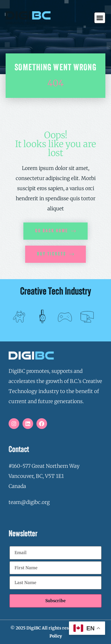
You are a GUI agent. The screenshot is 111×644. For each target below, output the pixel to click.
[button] (100, 18)
